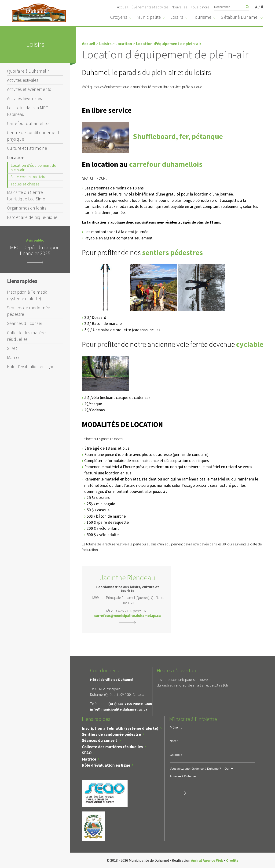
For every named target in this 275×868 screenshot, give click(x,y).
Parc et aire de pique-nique (32, 217)
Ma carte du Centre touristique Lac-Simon (27, 196)
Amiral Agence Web (207, 860)
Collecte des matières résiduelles (27, 336)
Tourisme (202, 17)
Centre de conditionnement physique (33, 136)
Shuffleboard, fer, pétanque (178, 136)
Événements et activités (150, 7)
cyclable (250, 344)
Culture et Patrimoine (27, 148)
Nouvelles (179, 7)
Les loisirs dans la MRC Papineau (28, 111)
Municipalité (149, 17)
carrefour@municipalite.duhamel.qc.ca (127, 616)
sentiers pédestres (172, 253)
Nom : (174, 741)
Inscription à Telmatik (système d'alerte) (27, 295)
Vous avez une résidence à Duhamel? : (196, 769)
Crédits (232, 860)
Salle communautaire (28, 177)
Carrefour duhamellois (28, 123)
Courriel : (176, 755)
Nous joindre (200, 7)
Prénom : (176, 727)
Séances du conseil (25, 323)
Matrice (14, 357)
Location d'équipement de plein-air (33, 168)
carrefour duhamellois (166, 164)
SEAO (12, 348)
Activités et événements (29, 89)
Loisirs (177, 17)
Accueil (123, 7)
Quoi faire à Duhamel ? (28, 71)
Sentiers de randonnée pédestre (29, 311)
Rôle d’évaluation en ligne (31, 366)
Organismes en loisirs (27, 208)
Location (16, 157)
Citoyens (119, 17)
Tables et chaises (25, 184)
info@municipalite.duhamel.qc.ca (119, 709)
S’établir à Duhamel (240, 17)
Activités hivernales (24, 98)
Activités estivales (23, 80)
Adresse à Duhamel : (184, 776)
